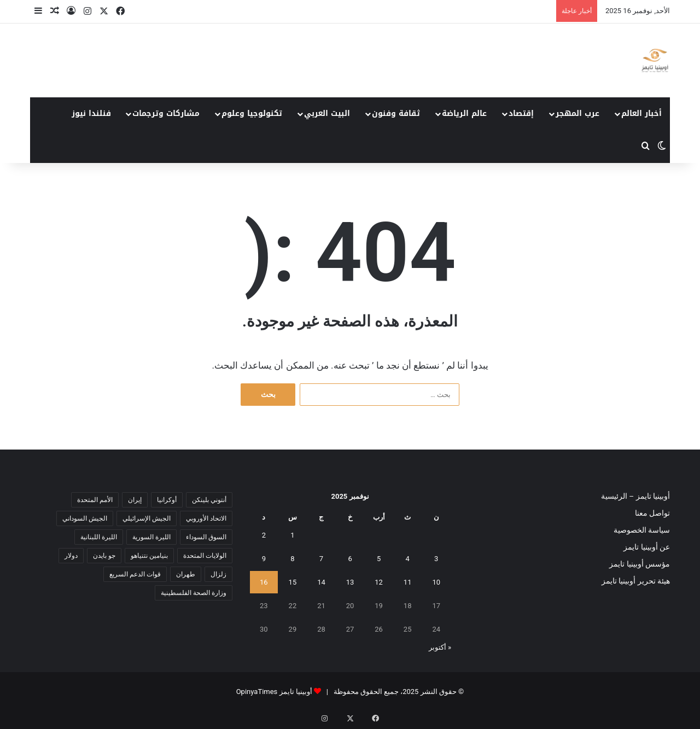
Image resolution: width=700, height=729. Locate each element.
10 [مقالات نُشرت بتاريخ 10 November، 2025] (436, 582)
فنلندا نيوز (91, 113)
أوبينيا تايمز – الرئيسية (635, 496)
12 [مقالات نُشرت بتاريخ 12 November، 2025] (379, 582)
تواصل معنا (652, 513)
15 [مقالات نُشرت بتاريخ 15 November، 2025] (293, 582)
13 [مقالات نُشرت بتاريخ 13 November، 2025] (350, 582)
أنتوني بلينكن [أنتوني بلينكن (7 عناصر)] (209, 500)
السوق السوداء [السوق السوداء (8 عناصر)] (206, 537)
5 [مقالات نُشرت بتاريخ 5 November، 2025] (379, 559)
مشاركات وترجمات (166, 113)
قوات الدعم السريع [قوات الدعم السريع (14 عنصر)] (135, 574)
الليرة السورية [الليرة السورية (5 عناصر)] (151, 537)
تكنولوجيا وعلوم (252, 113)
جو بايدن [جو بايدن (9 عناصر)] (104, 556)
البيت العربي (327, 113)
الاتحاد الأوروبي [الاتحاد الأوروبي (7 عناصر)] (206, 518)
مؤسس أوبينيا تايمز (640, 564)
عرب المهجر (577, 113)
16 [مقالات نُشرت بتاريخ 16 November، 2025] (264, 582)
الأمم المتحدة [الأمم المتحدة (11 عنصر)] (95, 500)
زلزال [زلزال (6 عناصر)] (218, 574)
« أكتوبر (440, 647)
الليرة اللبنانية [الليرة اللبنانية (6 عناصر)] (99, 537)
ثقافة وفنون (396, 113)
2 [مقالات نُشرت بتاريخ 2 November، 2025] (264, 535)
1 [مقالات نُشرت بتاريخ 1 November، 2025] (292, 535)
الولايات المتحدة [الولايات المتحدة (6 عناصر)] (205, 556)
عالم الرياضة (464, 113)
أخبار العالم (641, 113)
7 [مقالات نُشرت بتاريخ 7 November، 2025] (321, 559)
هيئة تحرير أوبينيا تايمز (636, 581)
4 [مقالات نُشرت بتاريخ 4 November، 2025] (408, 559)
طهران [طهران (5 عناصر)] (186, 574)
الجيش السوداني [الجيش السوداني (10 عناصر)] (85, 518)
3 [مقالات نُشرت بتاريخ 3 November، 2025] (436, 559)
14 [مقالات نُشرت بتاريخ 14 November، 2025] (321, 582)
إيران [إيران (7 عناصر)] (135, 500)
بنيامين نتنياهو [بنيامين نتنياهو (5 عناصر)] (149, 556)
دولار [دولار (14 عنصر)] (71, 556)
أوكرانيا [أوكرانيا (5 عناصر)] (167, 500)
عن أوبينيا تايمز (647, 547)
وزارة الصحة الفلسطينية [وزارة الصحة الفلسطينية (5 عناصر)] (194, 593)
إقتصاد (521, 113)
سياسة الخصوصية (642, 530)
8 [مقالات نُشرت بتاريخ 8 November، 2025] (292, 559)
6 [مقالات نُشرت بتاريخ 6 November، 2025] (350, 559)
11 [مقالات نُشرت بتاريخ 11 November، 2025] (408, 582)
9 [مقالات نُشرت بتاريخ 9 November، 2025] (264, 559)
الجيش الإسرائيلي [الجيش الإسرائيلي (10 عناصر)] (147, 518)
